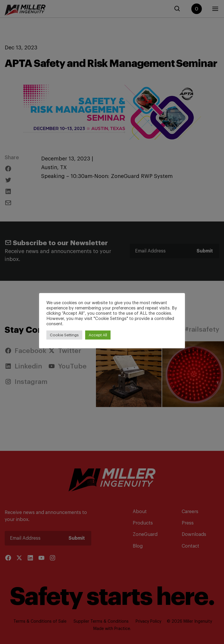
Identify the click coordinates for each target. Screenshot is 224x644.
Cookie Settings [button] (64, 335)
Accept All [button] (98, 335)
